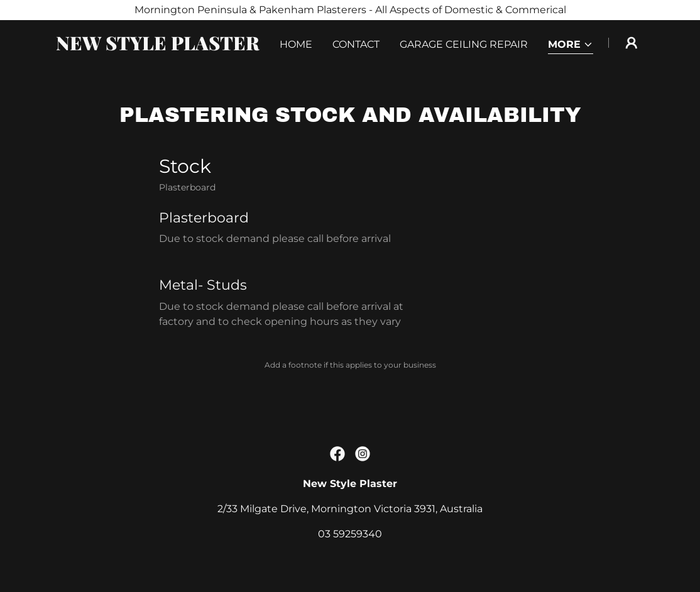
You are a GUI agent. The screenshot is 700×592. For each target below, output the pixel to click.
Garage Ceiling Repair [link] (464, 44)
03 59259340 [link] (350, 534)
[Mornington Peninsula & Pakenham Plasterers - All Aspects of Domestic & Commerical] (350, 10)
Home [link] (296, 44)
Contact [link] (356, 44)
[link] (159, 47)
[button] (571, 46)
